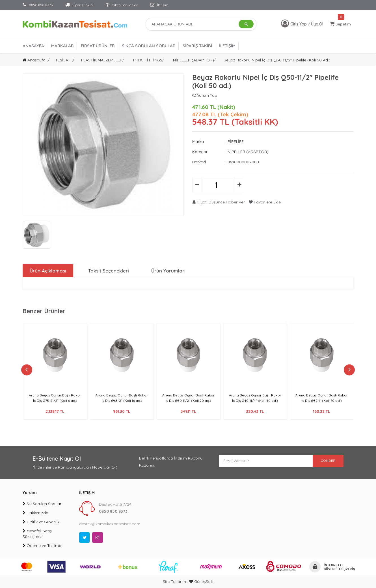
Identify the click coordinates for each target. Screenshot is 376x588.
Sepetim (340, 24)
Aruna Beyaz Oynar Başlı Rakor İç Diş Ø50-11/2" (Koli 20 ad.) (188, 400)
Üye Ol (317, 24)
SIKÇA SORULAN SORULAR (149, 46)
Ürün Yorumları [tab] (168, 271)
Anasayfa (34, 60)
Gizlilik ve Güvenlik (41, 522)
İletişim (159, 5)
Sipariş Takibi (79, 5)
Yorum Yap (205, 95)
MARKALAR (62, 46)
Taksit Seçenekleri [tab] (108, 271)
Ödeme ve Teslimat (43, 546)
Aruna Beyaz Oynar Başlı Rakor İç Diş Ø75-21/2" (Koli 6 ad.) (55, 400)
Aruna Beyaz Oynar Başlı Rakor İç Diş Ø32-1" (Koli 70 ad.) (322, 400)
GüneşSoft (201, 581)
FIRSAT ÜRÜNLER (98, 46)
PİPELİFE (236, 141)
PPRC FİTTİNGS (148, 60)
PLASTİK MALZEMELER (102, 60)
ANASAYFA (33, 46)
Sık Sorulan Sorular (42, 504)
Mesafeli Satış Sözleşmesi (37, 534)
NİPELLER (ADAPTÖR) (194, 60)
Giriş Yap (299, 24)
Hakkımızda (35, 513)
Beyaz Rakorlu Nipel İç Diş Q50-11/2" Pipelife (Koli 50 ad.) (277, 60)
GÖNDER (324, 462)
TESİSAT (63, 60)
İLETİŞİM (227, 46)
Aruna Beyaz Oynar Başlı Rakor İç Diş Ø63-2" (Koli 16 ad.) (122, 400)
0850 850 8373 (38, 5)
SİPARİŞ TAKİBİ (197, 46)
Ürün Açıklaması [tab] (47, 271)
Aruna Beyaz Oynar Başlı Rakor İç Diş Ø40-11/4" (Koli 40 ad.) (255, 400)
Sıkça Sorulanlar (122, 5)
